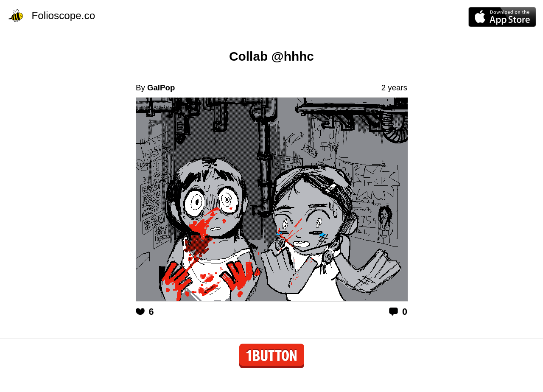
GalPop (161, 88)
